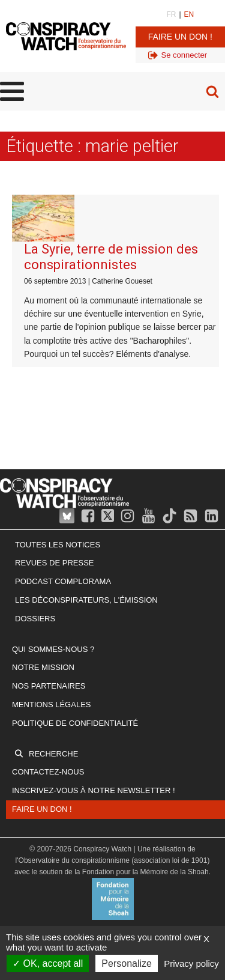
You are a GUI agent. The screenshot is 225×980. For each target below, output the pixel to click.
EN (189, 14)
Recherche (53, 754)
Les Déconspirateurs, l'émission (86, 600)
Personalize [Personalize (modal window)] (127, 963)
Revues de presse (55, 563)
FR (171, 14)
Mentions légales (51, 705)
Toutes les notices (58, 545)
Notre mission (43, 667)
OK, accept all (48, 963)
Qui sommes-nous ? (53, 649)
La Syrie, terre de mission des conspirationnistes (111, 257)
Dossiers (35, 619)
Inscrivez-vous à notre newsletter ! (94, 790)
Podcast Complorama (63, 581)
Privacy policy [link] (191, 963)
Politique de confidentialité (75, 723)
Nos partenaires (49, 686)
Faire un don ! (180, 37)
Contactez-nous (48, 772)
